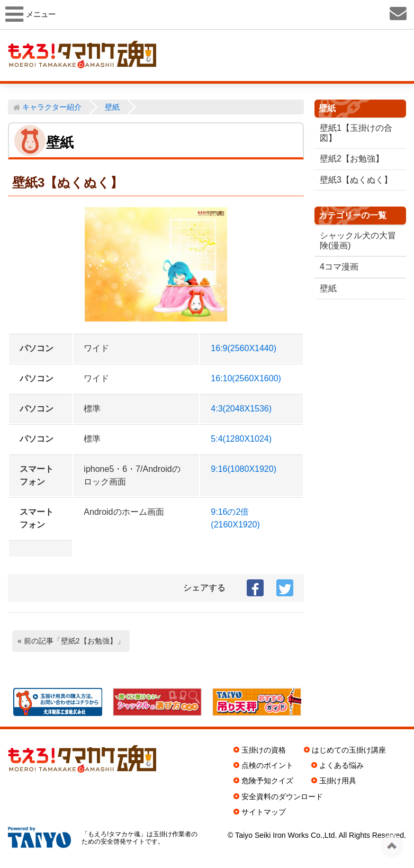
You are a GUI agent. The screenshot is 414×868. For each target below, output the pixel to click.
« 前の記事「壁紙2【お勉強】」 (71, 641)
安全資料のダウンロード (282, 797)
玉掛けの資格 (264, 750)
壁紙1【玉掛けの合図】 (356, 133)
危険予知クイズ (267, 781)
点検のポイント (267, 765)
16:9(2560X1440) (244, 348)
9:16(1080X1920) (244, 469)
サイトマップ (264, 812)
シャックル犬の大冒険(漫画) (354, 240)
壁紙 (328, 288)
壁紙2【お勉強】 (352, 159)
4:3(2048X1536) (241, 409)
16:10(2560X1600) (246, 378)
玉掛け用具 (338, 781)
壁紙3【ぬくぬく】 (356, 180)
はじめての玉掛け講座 (349, 750)
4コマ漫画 (339, 267)
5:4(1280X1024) (241, 439)
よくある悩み (341, 765)
